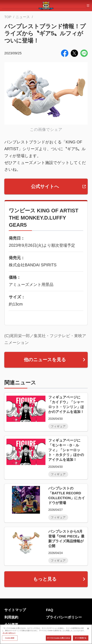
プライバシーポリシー (64, 617)
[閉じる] (88, 629)
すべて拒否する (81, 638)
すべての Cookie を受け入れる (59, 638)
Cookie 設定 (10, 638)
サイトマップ (15, 610)
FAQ (50, 610)
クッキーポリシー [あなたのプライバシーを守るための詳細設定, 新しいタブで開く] (9, 633)
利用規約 (11, 617)
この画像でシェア (46, 129)
